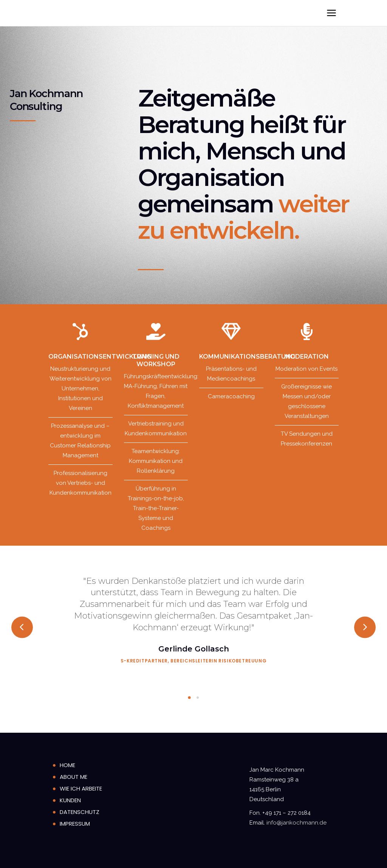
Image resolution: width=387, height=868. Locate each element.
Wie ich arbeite (81, 788)
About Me (74, 777)
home (67, 765)
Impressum (75, 824)
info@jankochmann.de (296, 823)
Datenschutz (80, 812)
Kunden (70, 800)
